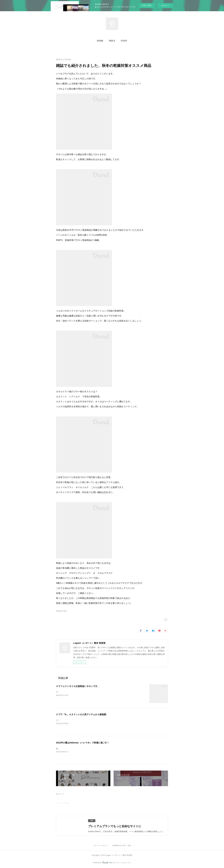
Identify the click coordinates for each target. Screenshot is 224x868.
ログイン (166, 6)
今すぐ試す (147, 5)
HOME (100, 41)
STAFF (124, 41)
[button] (100, 41)
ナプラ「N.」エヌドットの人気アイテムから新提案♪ (82, 714)
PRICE (112, 41)
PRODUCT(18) (61, 611)
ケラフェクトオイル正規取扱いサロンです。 (78, 686)
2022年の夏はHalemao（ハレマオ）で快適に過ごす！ (83, 743)
